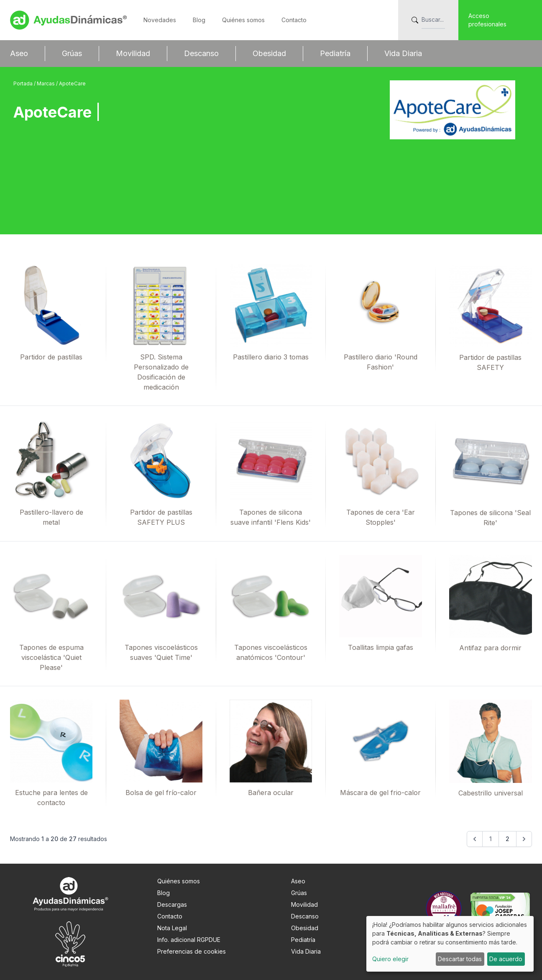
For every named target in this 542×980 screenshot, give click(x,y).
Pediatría (335, 53)
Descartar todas (460, 959)
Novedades (160, 20)
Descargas (172, 904)
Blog (199, 20)
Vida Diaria (403, 53)
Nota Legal (172, 928)
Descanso (201, 53)
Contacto (294, 20)
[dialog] (450, 944)
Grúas (72, 53)
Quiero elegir (390, 959)
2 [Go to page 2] (507, 839)
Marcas (46, 83)
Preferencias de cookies (192, 951)
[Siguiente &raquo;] (524, 839)
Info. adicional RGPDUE (189, 940)
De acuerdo (506, 959)
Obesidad (269, 53)
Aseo (19, 53)
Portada (24, 83)
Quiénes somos (243, 20)
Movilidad (133, 53)
